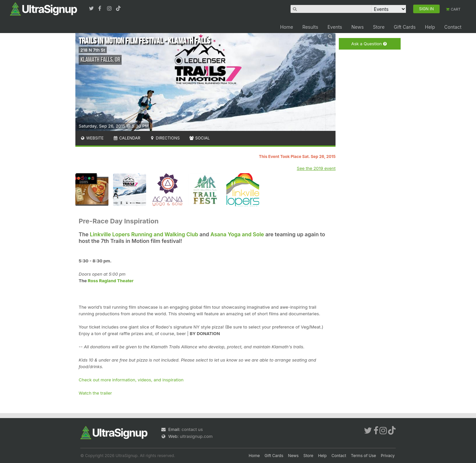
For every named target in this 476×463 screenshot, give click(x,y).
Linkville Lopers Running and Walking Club (144, 234)
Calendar (127, 138)
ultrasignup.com (196, 436)
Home (286, 27)
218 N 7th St (93, 50)
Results (310, 27)
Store (379, 27)
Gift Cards (405, 27)
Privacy (388, 456)
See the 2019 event (316, 168)
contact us (192, 429)
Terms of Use (364, 456)
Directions (164, 138)
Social (199, 138)
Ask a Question (369, 44)
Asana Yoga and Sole (237, 234)
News (357, 27)
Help (430, 27)
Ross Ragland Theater (111, 281)
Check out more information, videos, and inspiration (131, 380)
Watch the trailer (95, 393)
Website (92, 138)
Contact (453, 27)
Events (335, 27)
